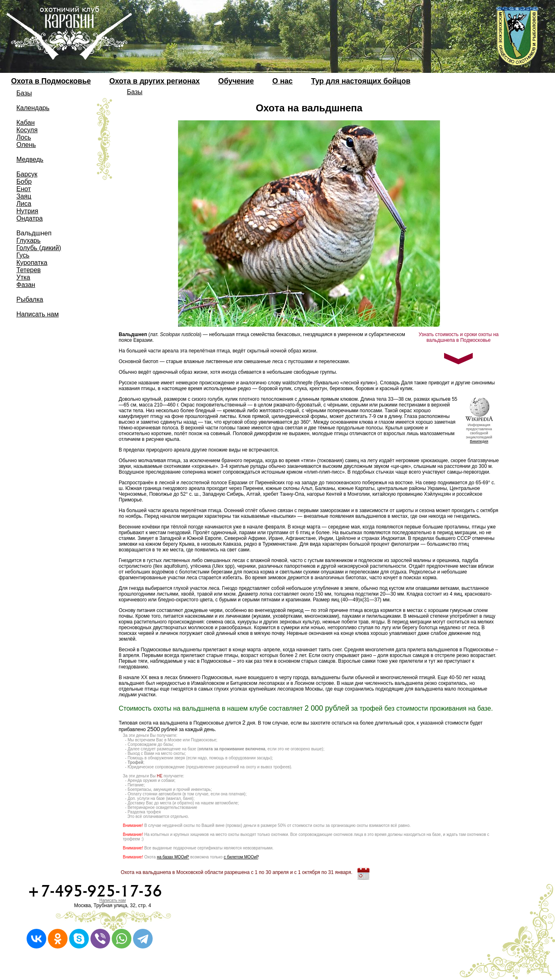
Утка (23, 277)
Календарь (33, 108)
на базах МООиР (173, 857)
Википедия (479, 441)
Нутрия (27, 211)
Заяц (24, 196)
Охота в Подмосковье (51, 81)
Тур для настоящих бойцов (361, 81)
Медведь (30, 159)
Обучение (236, 81)
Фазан (26, 285)
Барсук (27, 174)
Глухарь (28, 240)
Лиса (24, 204)
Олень (26, 145)
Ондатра (29, 218)
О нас (282, 81)
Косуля (27, 130)
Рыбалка (30, 299)
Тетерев (29, 270)
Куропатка (32, 263)
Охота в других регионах (155, 81)
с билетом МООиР (241, 857)
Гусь (23, 255)
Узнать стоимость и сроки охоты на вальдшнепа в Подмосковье (459, 337)
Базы (24, 93)
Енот (24, 189)
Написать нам (37, 314)
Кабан (26, 123)
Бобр (24, 182)
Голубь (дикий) (39, 248)
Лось (24, 137)
